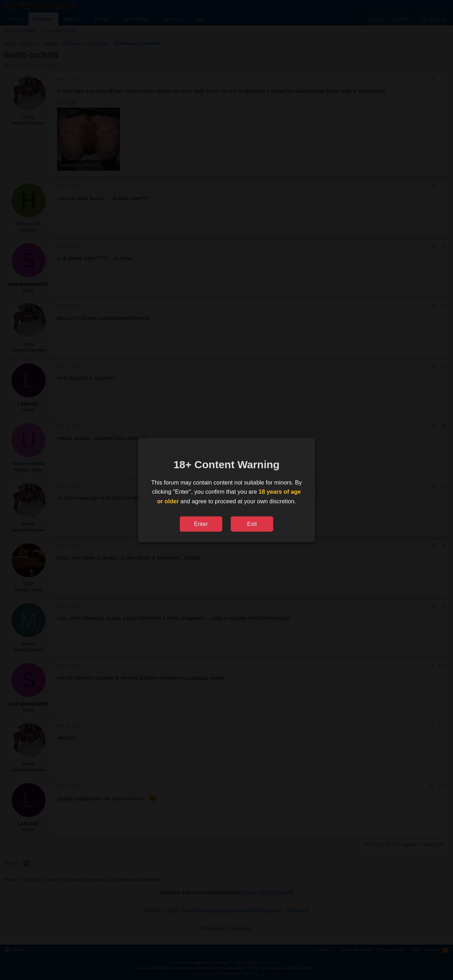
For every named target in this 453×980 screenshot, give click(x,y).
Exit (252, 524)
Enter (201, 524)
